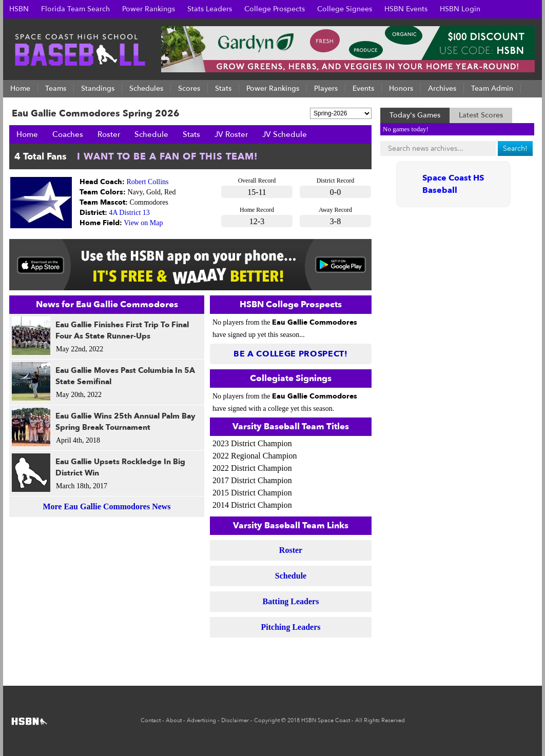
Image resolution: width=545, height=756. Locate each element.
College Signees (345, 9)
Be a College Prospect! (291, 354)
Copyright (267, 720)
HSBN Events (406, 9)
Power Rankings (149, 9)
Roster (109, 134)
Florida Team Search (75, 9)
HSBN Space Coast (326, 720)
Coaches (68, 134)
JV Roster (231, 134)
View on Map (143, 223)
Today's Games (415, 115)
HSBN (19, 9)
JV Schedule (285, 134)
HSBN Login (460, 9)
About (174, 720)
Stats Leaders (210, 9)
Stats (191, 134)
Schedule (151, 134)
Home (27, 134)
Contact (151, 720)
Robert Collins (148, 182)
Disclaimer (235, 720)
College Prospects (275, 9)
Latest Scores (481, 115)
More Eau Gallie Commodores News (106, 506)
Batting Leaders (291, 601)
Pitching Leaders (291, 627)
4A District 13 (130, 213)
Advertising (201, 720)
